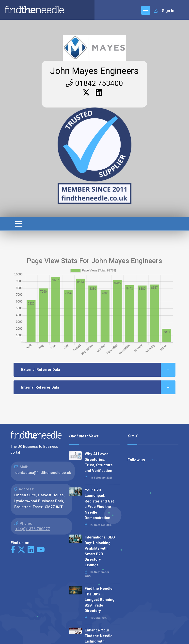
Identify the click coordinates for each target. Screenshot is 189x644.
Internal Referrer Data (98, 387)
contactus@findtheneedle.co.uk (43, 473)
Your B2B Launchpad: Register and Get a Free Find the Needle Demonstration (99, 504)
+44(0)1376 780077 (33, 529)
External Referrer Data (98, 370)
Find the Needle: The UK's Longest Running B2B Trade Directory (100, 600)
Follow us (140, 460)
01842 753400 (94, 83)
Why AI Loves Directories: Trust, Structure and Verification (99, 462)
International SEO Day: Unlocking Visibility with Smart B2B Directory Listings (100, 551)
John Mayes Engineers (94, 71)
